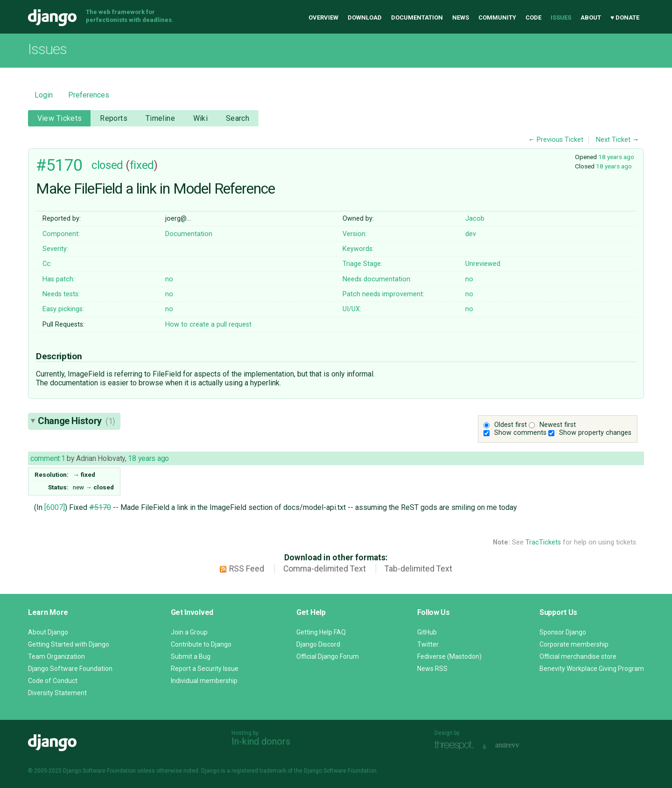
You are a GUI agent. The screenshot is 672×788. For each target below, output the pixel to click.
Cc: (47, 264)
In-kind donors (261, 741)
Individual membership (204, 681)
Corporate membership (574, 644)
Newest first (558, 425)
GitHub (427, 632)
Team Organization (56, 656)
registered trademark (259, 771)
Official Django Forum (328, 656)
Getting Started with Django (69, 644)
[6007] (55, 507)
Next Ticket (613, 140)
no (169, 279)
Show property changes (595, 433)
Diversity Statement (57, 693)
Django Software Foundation (70, 669)
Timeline (160, 118)
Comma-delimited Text (325, 569)
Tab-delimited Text (418, 569)
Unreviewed (483, 264)
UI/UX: (352, 309)
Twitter (428, 644)
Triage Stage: (362, 264)
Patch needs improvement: (383, 294)
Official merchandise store (578, 656)
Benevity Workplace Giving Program (592, 669)
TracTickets (543, 542)
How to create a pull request (208, 324)
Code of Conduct (53, 681)
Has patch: (59, 279)
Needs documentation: (377, 279)
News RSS (432, 669)
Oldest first (511, 425)
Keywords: (358, 249)
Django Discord (318, 644)
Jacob (475, 219)
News (461, 17)
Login (44, 95)
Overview (323, 17)
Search (238, 118)
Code (533, 17)
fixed (142, 165)
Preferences (89, 95)
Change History (77, 421)
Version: (355, 234)
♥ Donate (625, 17)
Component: (61, 234)
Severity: (55, 249)
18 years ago (616, 157)
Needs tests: (61, 294)
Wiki (201, 118)
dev (471, 234)
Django (52, 18)
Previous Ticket (560, 140)
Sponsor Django (563, 632)
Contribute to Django (201, 644)
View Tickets (60, 118)
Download (365, 17)
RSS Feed (247, 569)
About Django (48, 632)
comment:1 (48, 458)
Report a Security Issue (205, 669)
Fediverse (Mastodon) (449, 656)
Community (497, 17)
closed (107, 165)
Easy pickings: (63, 309)
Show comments (520, 433)
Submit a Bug (191, 656)
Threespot (456, 746)
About (591, 17)
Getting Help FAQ (321, 632)
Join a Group (189, 632)
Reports (114, 118)
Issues (561, 17)
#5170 (59, 165)
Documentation (417, 17)
